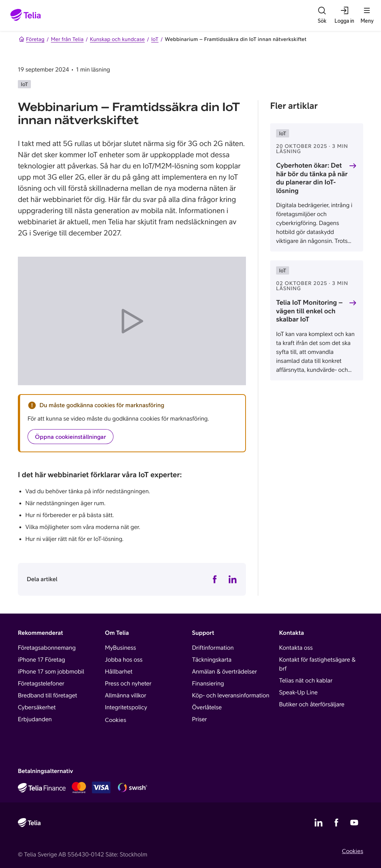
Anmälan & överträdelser (224, 672)
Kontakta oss (296, 648)
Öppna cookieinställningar (71, 437)
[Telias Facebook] (336, 823)
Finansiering (208, 684)
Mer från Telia (67, 39)
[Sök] (322, 15)
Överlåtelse (207, 707)
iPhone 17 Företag (41, 660)
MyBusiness (121, 648)
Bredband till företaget (47, 696)
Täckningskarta (212, 660)
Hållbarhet (119, 672)
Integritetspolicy (126, 707)
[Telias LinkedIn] (318, 823)
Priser (199, 719)
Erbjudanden (35, 719)
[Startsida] (26, 15)
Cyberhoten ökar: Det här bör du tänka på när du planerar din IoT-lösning (312, 178)
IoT (155, 39)
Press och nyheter (128, 684)
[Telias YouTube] (354, 823)
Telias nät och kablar (306, 681)
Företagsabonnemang (47, 648)
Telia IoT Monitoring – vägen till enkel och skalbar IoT (309, 311)
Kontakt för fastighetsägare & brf (317, 664)
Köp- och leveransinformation (231, 696)
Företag (32, 39)
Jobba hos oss (124, 660)
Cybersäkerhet (37, 707)
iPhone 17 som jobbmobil (51, 672)
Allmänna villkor (126, 696)
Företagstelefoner (41, 684)
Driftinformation (213, 648)
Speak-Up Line (298, 693)
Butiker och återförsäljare (312, 704)
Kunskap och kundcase (117, 39)
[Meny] (367, 15)
